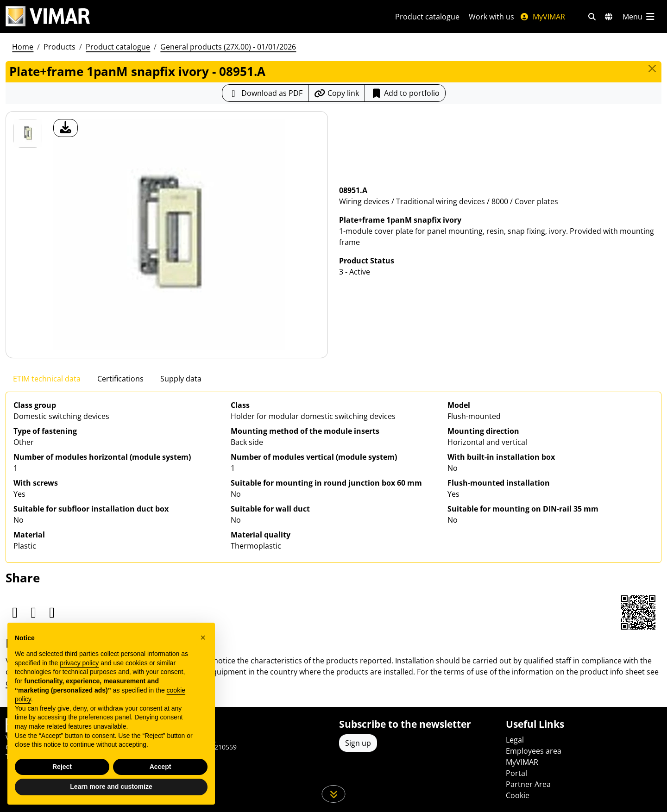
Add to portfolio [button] (405, 93)
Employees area (534, 751)
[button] (203, 637)
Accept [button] (160, 767)
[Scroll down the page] (334, 794)
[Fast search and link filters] (592, 17)
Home (23, 47)
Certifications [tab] (120, 379)
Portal (516, 773)
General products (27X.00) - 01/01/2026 (228, 47)
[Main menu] (639, 17)
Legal (515, 740)
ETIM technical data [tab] (47, 379)
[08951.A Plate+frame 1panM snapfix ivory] (28, 133)
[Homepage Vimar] (48, 16)
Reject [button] (62, 767)
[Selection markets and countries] (609, 17)
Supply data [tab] (181, 379)
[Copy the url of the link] (337, 93)
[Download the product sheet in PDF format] (265, 93)
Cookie (518, 795)
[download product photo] (66, 128)
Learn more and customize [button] (111, 787)
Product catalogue (427, 17)
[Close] (652, 69)
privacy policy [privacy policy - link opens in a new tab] (79, 663)
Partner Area (528, 784)
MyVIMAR (542, 17)
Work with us (491, 17)
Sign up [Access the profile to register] (358, 743)
